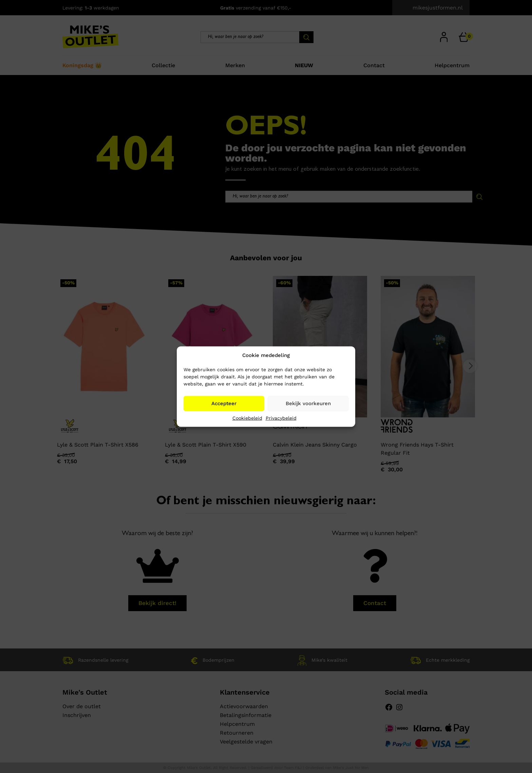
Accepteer (224, 403)
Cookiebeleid (247, 418)
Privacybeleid (281, 418)
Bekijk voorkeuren (308, 403)
